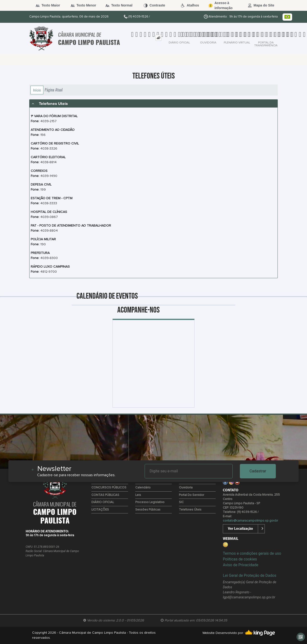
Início (37, 90)
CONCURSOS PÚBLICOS (109, 488)
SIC (181, 502)
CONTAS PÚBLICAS (105, 495)
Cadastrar (258, 471)
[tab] (158, 38)
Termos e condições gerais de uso (252, 553)
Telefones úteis (190, 510)
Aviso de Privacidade (241, 565)
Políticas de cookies (240, 559)
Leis (138, 495)
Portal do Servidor (192, 495)
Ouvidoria (186, 488)
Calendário (143, 488)
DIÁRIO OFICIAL (103, 502)
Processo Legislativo (150, 502)
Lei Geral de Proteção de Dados (250, 575)
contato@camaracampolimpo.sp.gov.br (250, 521)
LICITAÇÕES (100, 510)
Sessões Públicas (148, 510)
